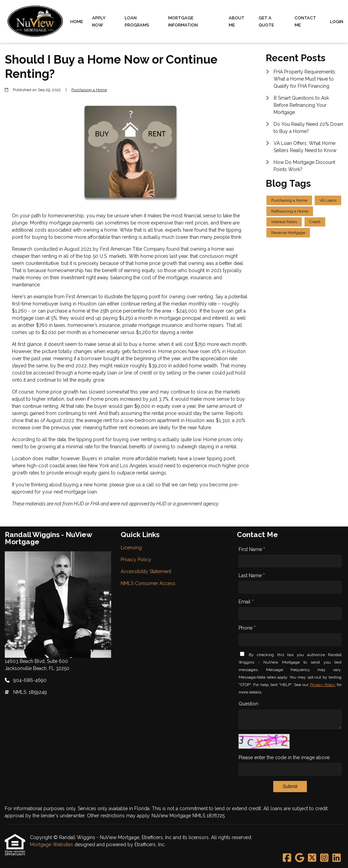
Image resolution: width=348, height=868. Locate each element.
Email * (246, 602)
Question (248, 704)
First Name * (252, 549)
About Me (237, 21)
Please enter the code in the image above (284, 757)
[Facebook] (287, 858)
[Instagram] (324, 858)
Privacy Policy (323, 685)
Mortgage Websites (52, 845)
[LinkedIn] (337, 858)
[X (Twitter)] (312, 858)
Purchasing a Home (89, 90)
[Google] (300, 858)
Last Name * (252, 575)
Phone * (247, 628)
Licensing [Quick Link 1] (131, 548)
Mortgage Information (183, 21)
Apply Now (99, 21)
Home (77, 22)
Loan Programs (137, 21)
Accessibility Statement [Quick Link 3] (146, 571)
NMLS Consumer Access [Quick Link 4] (148, 583)
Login (337, 22)
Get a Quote (266, 21)
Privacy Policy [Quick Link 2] (136, 560)
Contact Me (305, 21)
